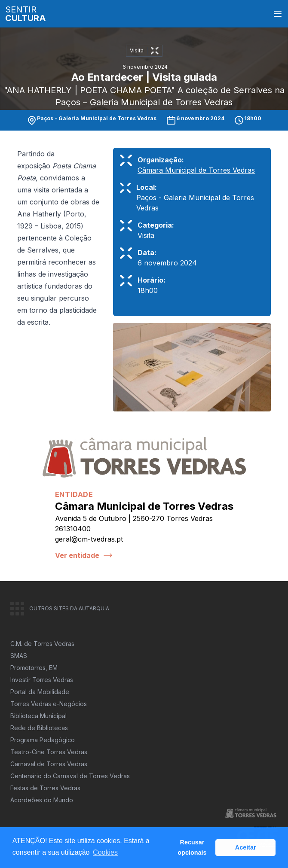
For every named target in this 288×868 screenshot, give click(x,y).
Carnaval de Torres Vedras (49, 764)
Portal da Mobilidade (40, 692)
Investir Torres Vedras (42, 680)
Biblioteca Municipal (38, 716)
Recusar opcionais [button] (192, 847)
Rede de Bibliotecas (39, 728)
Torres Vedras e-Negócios (49, 704)
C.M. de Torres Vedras (42, 644)
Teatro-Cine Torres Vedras (49, 752)
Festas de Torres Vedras (45, 788)
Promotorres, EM (34, 668)
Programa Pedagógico (43, 740)
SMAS (19, 656)
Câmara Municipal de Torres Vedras (196, 170)
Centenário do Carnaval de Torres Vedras (70, 776)
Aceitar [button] (246, 847)
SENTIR (26, 14)
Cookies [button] (105, 852)
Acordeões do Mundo (42, 800)
